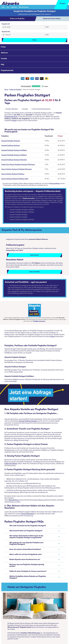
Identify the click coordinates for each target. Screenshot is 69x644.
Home (3, 7)
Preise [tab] (3, 47)
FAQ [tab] (3, 65)
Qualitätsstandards (11, 117)
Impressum (14, 7)
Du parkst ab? (6, 24)
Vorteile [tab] (4, 59)
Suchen (35, 40)
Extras (14, 121)
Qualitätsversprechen (39, 321)
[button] (23, 27)
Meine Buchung (14, 500)
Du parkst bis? (6, 32)
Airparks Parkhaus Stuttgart (28, 421)
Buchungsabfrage (55, 184)
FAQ (8, 7)
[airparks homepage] (10, 2)
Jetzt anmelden (35, 272)
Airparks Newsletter (28, 514)
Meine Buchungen (24, 7)
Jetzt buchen (34, 255)
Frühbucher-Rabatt (11, 464)
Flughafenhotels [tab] (7, 70)
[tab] (17, 19)
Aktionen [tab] (4, 53)
